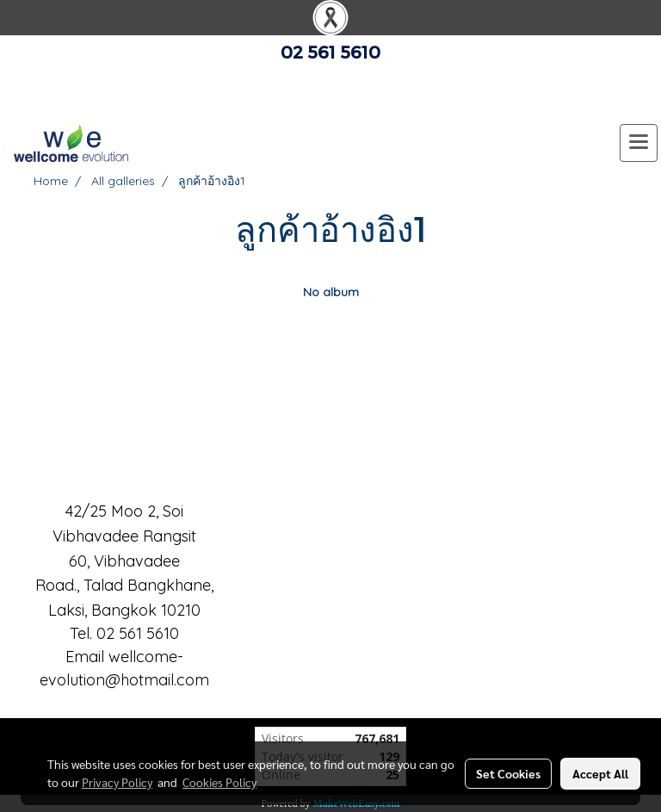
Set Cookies (508, 773)
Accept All (600, 773)
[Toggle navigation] (639, 143)
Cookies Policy (219, 782)
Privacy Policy (117, 782)
